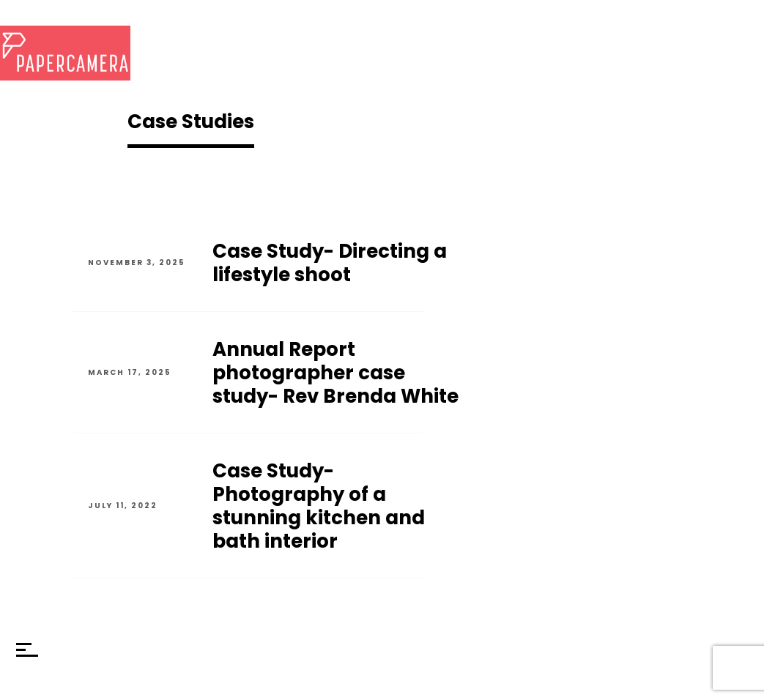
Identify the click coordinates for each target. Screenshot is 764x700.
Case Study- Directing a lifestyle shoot (330, 263)
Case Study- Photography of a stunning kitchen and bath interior (319, 506)
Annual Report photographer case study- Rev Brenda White (335, 373)
